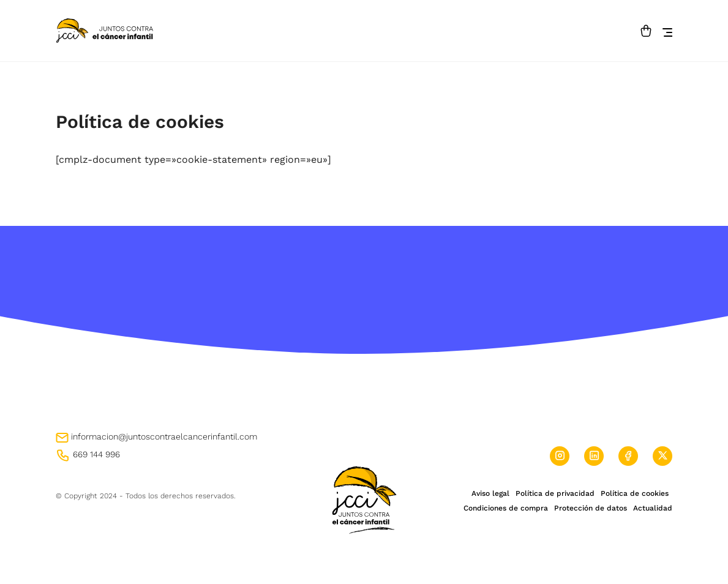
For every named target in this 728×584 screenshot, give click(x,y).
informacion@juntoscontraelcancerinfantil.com (156, 436)
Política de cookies (635, 493)
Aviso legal (490, 493)
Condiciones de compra (506, 508)
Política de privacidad (555, 493)
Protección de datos (591, 508)
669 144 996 (88, 454)
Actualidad (653, 508)
